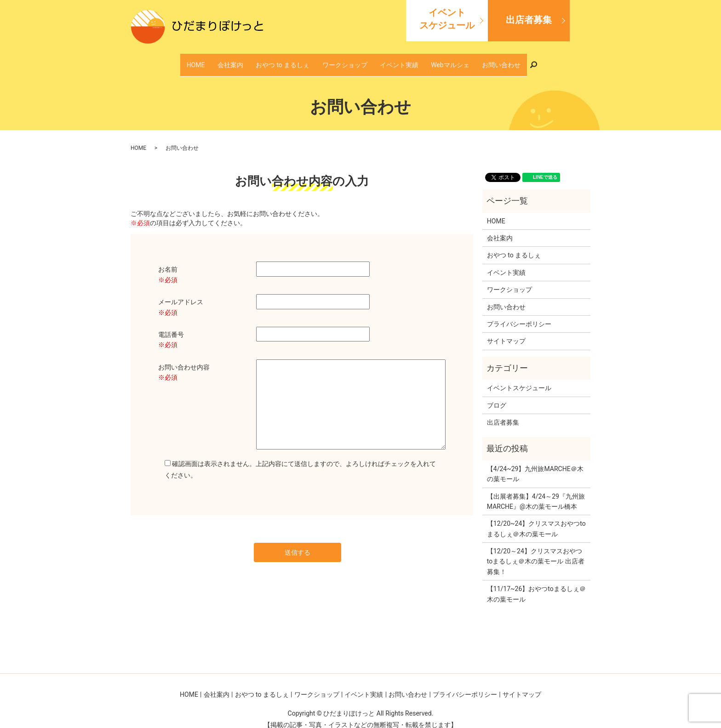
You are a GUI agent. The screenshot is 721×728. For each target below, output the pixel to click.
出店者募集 (529, 20)
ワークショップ (346, 60)
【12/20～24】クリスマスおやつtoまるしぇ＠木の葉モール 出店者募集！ (536, 552)
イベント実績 (389, 60)
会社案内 (253, 60)
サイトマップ (506, 332)
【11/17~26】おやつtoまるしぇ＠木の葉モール (536, 585)
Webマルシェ (429, 60)
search (503, 60)
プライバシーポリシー (519, 314)
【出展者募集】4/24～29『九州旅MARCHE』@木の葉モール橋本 (536, 492)
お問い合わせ (470, 60)
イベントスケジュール (447, 19)
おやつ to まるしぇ (295, 60)
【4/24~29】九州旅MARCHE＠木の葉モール (535, 464)
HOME (228, 60)
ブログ (497, 396)
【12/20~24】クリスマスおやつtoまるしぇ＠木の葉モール (536, 519)
